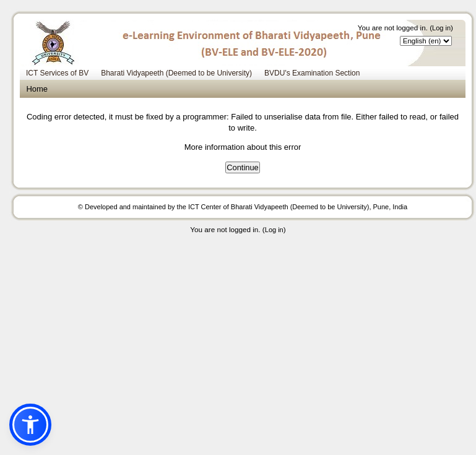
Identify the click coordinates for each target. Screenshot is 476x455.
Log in (441, 28)
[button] (30, 425)
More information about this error (243, 147)
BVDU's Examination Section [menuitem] (312, 73)
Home (37, 89)
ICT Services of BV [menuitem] (57, 73)
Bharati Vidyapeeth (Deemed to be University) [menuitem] (176, 73)
